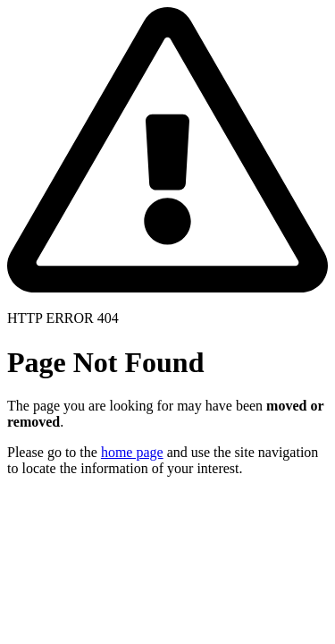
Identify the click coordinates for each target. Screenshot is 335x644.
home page (132, 452)
